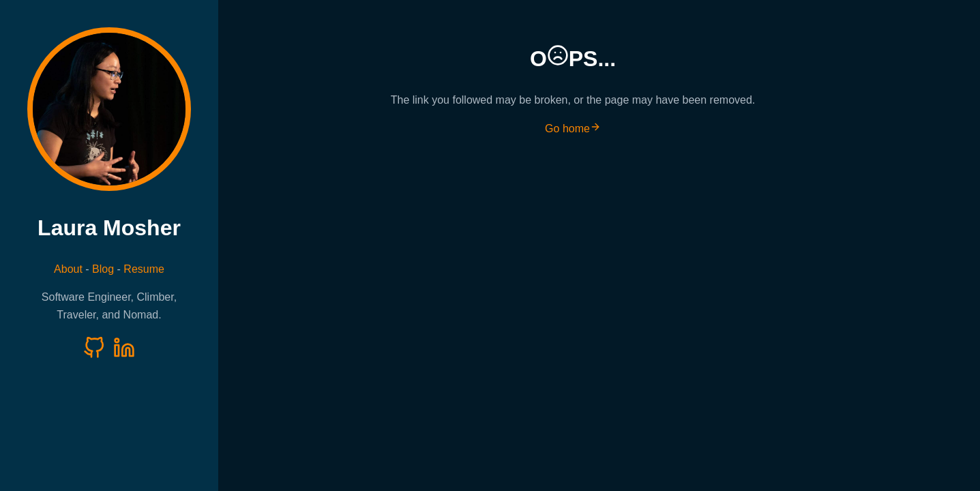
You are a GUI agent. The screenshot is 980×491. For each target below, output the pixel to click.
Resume (144, 269)
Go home (573, 129)
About (68, 269)
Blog (103, 269)
